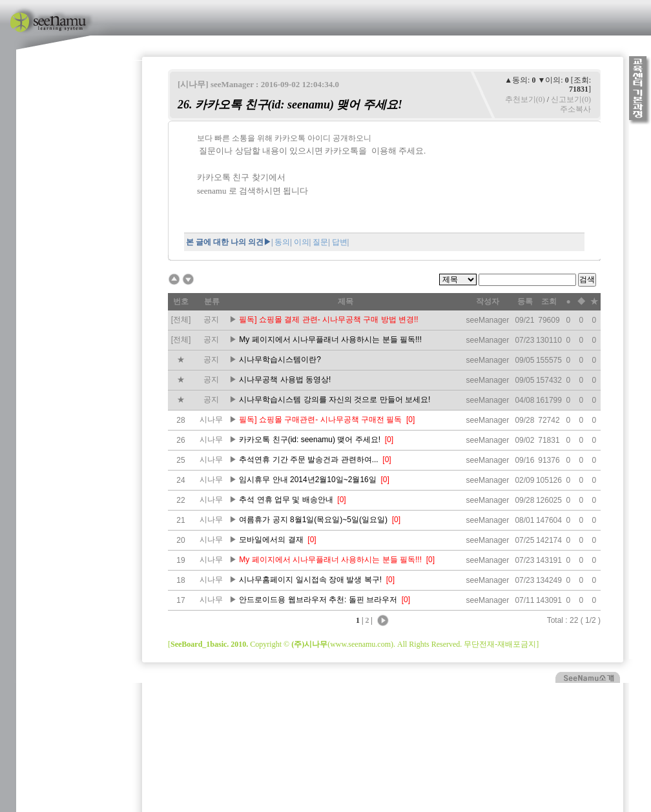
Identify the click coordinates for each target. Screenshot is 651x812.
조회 (549, 301)
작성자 (488, 301)
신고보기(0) (571, 99)
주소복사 (575, 109)
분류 (212, 301)
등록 (525, 301)
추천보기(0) (525, 99)
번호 (181, 301)
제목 (346, 301)
